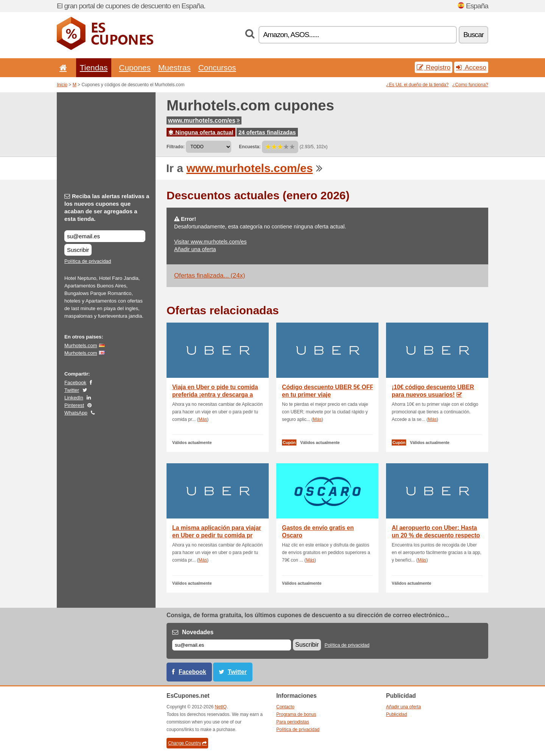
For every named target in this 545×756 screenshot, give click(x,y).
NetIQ (221, 707)
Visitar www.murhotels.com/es (210, 242)
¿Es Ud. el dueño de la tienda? (418, 85)
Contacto (285, 707)
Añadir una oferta (195, 249)
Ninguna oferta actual (201, 132)
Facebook (75, 383)
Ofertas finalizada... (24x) (209, 276)
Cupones (135, 68)
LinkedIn (74, 398)
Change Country (187, 743)
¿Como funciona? (470, 85)
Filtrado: (176, 147)
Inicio (62, 85)
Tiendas (94, 68)
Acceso (471, 67)
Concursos (217, 68)
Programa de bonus (296, 714)
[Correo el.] (232, 645)
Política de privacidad (88, 261)
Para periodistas (293, 722)
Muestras (174, 68)
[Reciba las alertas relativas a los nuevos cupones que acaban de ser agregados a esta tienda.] (105, 236)
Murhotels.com (81, 345)
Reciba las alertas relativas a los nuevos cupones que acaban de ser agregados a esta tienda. (107, 207)
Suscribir (78, 250)
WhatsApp (76, 413)
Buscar (473, 35)
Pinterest (74, 405)
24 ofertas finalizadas (267, 132)
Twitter (72, 390)
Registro (434, 67)
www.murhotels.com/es (204, 120)
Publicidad (396, 714)
